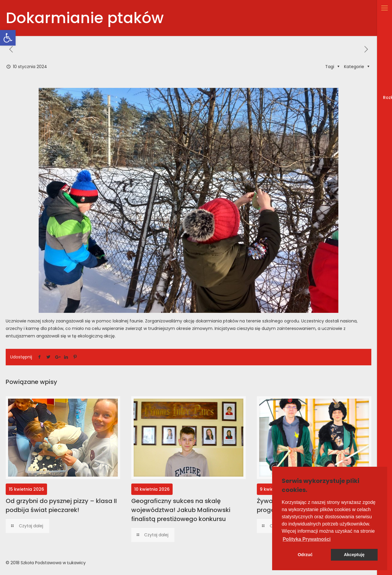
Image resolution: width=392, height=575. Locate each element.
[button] (307, 539)
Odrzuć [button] (305, 555)
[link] (8, 38)
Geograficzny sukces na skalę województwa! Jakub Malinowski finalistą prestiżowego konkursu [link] (181, 510)
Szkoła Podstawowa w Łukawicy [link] (53, 563)
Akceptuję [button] (354, 555)
